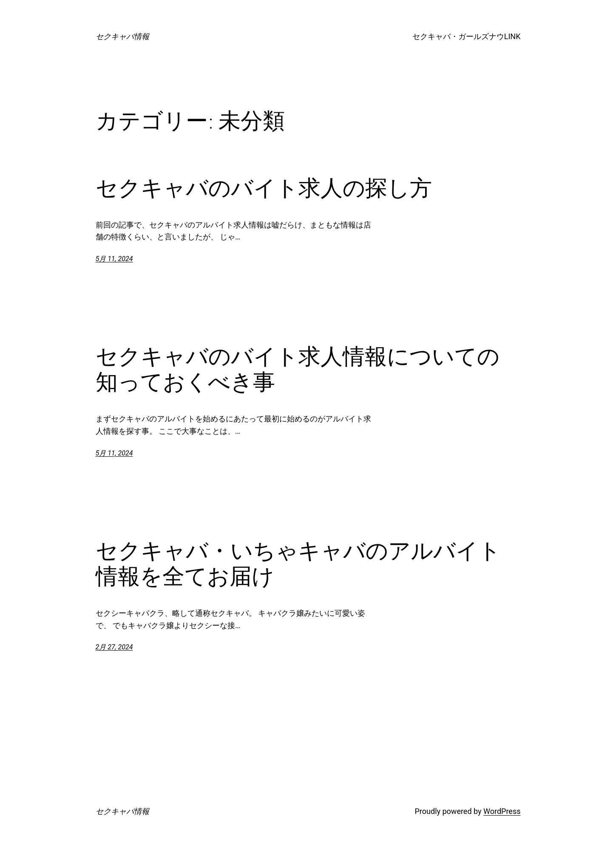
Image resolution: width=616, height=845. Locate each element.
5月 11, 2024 (114, 259)
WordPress (502, 811)
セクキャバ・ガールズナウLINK (467, 36)
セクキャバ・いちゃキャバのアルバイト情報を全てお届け (298, 563)
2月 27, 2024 (114, 647)
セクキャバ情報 (122, 36)
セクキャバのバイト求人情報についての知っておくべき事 (298, 369)
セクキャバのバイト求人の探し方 (264, 188)
